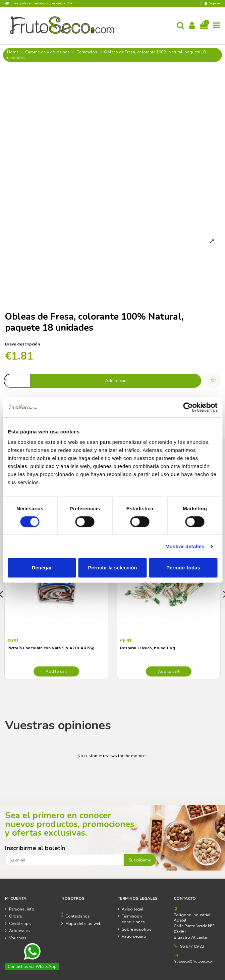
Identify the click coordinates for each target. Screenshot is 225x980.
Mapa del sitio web (83, 924)
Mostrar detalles (185, 546)
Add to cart (116, 381)
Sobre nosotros (137, 929)
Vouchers (18, 938)
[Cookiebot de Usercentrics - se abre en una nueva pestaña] (188, 407)
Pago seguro (134, 936)
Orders (16, 916)
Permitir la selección (113, 568)
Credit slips (20, 924)
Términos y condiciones (133, 919)
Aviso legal (133, 909)
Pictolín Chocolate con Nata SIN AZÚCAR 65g (51, 648)
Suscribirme (140, 860)
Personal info (22, 909)
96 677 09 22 (192, 946)
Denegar (42, 568)
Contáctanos (78, 916)
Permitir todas (183, 568)
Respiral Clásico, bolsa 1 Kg (148, 648)
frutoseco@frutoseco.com (194, 961)
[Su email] (64, 860)
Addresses (19, 931)
